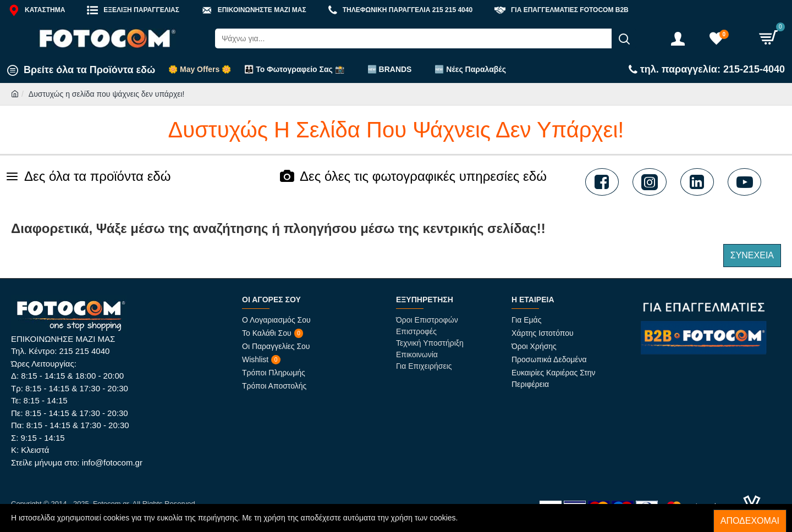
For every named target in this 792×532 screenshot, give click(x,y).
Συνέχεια (752, 255)
